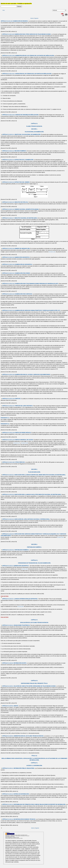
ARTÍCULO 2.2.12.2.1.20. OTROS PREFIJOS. (14, 462)
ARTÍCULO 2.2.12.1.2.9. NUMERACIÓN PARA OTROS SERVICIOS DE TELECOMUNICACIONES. (27, 34)
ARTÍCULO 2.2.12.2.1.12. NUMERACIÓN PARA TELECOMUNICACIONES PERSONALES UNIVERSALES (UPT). (30, 284)
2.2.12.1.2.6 (25, 569)
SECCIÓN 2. (34, 469)
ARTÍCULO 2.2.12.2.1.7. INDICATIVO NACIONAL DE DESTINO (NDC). (20, 218)
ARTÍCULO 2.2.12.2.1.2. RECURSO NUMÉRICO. (14, 151)
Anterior (32, 18)
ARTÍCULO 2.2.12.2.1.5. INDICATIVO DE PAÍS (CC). (15, 202)
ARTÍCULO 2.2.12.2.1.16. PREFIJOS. (11, 399)
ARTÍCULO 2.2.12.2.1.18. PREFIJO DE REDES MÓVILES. (17, 433)
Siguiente (36, 18)
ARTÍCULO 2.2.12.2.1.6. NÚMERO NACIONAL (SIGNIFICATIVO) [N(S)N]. (20, 209)
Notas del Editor (5, 596)
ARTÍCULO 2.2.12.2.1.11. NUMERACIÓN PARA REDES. (16, 273)
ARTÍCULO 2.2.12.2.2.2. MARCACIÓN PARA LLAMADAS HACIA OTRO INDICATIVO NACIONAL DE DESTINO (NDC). (32, 495)
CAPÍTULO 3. (34, 560)
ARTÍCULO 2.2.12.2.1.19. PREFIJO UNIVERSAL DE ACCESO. (18, 440)
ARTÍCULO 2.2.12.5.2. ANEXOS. (10, 706)
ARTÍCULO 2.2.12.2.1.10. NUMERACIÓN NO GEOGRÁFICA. (17, 264)
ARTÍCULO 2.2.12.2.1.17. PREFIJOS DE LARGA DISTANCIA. (18, 406)
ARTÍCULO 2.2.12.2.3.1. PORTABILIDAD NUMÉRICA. (16, 550)
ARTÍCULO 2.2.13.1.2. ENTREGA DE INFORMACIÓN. (16, 794)
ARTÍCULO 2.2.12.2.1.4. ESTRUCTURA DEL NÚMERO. (16, 182)
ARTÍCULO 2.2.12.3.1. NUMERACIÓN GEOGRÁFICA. (16, 566)
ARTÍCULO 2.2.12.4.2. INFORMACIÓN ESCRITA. (14, 663)
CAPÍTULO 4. (34, 620)
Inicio (4, 10)
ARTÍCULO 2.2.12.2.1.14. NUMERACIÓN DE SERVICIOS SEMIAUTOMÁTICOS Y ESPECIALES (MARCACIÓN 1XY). (31, 310)
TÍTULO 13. (34, 756)
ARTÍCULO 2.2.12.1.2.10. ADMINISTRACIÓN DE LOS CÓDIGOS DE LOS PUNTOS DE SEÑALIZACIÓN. (28, 56)
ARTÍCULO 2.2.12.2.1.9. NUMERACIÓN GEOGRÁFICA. (16, 257)
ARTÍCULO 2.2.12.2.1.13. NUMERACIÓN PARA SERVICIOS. (17, 294)
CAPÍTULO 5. (34, 681)
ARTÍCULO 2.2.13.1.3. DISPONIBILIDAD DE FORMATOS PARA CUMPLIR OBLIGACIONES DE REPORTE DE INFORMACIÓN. (34, 804)
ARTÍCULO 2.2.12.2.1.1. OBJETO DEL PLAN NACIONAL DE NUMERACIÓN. (21, 135)
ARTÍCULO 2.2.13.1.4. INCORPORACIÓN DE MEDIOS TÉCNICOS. (19, 819)
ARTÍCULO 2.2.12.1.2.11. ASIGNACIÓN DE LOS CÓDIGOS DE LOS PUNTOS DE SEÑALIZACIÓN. (27, 74)
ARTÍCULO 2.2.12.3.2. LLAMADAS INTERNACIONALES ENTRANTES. (20, 599)
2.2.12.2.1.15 (60, 537)
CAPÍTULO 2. (34, 124)
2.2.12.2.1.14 (52, 252)
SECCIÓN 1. (34, 129)
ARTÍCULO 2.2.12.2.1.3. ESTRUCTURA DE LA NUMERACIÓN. (18, 160)
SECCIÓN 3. (34, 544)
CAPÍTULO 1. (34, 763)
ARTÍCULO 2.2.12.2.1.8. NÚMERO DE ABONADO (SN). (16, 249)
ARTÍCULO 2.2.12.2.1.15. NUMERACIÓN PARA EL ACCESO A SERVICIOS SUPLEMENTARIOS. (26, 375)
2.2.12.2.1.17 (17, 443)
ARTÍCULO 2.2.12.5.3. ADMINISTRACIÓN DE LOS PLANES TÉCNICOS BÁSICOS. (23, 736)
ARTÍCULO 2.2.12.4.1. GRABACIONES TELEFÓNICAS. (16, 625)
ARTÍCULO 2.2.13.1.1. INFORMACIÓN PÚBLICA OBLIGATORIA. (18, 768)
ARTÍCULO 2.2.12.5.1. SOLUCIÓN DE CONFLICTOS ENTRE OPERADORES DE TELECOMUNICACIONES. (29, 686)
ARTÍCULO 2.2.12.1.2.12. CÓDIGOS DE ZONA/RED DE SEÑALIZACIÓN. (20, 115)
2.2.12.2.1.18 (24, 443)
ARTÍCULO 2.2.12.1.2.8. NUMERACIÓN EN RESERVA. (14, 21)
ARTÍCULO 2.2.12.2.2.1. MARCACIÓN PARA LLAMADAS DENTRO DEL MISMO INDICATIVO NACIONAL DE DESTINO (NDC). (34, 475)
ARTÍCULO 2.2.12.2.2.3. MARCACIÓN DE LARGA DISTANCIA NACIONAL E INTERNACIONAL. (26, 519)
